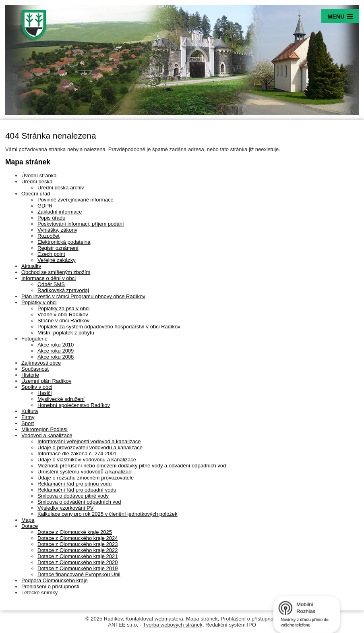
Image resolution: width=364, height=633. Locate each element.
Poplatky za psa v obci (63, 308)
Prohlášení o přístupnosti (50, 586)
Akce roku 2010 (56, 345)
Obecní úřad (36, 194)
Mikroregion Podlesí (44, 429)
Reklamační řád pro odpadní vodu (77, 490)
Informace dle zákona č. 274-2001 (77, 453)
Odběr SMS (51, 284)
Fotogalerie (34, 339)
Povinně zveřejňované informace (75, 200)
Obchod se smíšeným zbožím (56, 272)
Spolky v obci (37, 387)
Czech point (51, 254)
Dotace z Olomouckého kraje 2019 (78, 568)
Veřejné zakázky (57, 260)
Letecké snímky (39, 593)
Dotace (30, 526)
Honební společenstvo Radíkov (74, 405)
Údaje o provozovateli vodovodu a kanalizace (90, 447)
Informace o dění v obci (49, 278)
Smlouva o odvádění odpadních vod (79, 502)
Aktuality (31, 266)
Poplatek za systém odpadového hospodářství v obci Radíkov (109, 327)
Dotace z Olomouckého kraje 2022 (78, 550)
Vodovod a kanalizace (47, 435)
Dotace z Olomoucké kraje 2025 (75, 532)
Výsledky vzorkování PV (65, 508)
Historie (30, 375)
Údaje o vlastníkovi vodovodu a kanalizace (87, 460)
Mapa (28, 520)
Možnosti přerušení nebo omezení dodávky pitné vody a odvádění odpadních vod (132, 466)
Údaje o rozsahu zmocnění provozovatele (86, 478)
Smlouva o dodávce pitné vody (73, 496)
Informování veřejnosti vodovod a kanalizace (89, 441)
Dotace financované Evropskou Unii (79, 574)
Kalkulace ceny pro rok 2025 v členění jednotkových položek (108, 514)
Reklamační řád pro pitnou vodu (74, 484)
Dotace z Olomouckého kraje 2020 (78, 562)
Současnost (35, 369)
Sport (28, 423)
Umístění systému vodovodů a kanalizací (85, 472)
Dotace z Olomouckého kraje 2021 (78, 556)
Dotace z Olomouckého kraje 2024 (78, 538)
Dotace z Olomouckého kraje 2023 (78, 544)
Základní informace (60, 212)
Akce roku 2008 (56, 357)
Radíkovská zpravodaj (63, 290)
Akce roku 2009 (56, 351)
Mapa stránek (202, 619)
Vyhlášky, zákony (57, 230)
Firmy (28, 417)
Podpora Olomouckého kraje (55, 580)
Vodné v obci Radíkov (63, 314)
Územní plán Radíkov (46, 381)
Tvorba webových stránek (173, 625)
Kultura (30, 411)
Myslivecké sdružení (61, 399)
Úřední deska (37, 182)
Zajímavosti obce (41, 363)
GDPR (45, 206)
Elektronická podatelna (64, 242)
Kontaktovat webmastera (154, 619)
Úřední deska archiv (61, 188)
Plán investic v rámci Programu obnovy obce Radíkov (83, 296)
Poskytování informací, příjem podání (81, 224)
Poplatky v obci (39, 302)
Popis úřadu (51, 218)
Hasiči (44, 393)
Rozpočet (49, 236)
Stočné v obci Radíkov (63, 321)
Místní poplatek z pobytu (66, 333)
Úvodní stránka (39, 175)
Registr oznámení (58, 248)
